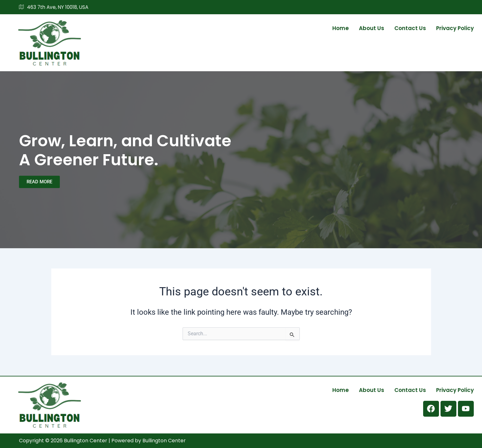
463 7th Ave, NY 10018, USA (55, 7)
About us (372, 28)
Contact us (410, 28)
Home (341, 28)
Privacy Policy (455, 28)
